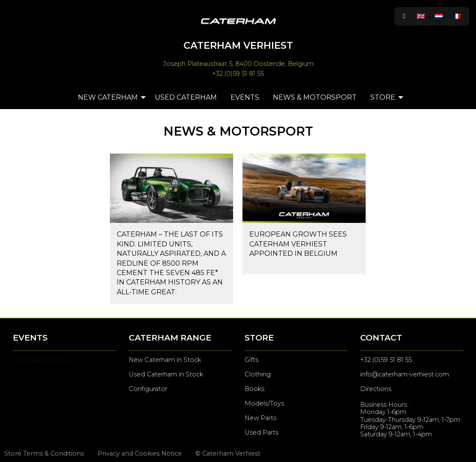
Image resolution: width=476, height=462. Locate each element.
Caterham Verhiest (238, 45)
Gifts (251, 360)
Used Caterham (186, 97)
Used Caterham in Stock (166, 374)
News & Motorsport (315, 97)
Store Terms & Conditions (44, 453)
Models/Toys (264, 403)
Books (254, 389)
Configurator (148, 389)
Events (245, 97)
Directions (376, 389)
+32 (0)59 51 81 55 (238, 74)
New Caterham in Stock (165, 360)
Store (383, 97)
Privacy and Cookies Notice (140, 453)
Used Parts (262, 432)
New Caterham (108, 97)
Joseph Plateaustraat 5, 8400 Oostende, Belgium (238, 64)
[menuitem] (421, 16)
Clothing (258, 374)
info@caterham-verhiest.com (405, 374)
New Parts (260, 418)
